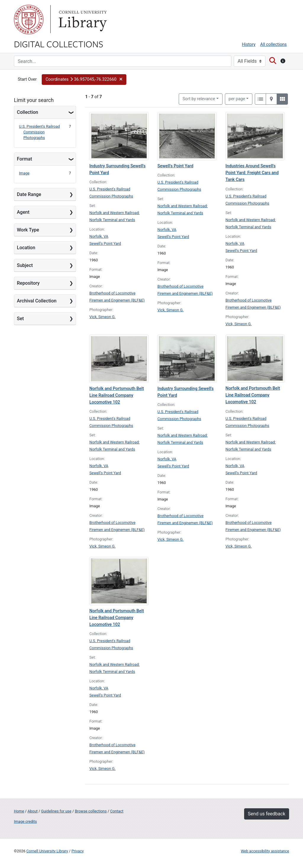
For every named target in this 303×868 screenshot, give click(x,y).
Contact (117, 811)
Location (26, 248)
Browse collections (91, 811)
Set (20, 319)
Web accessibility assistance (265, 851)
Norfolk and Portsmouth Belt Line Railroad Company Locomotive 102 (117, 395)
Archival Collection (37, 301)
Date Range (29, 194)
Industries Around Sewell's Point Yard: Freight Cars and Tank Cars (252, 173)
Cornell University (29, 20)
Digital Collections (59, 44)
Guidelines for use (56, 811)
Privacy (77, 851)
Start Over (27, 79)
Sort (199, 99)
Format (24, 159)
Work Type (28, 230)
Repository (28, 283)
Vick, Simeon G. (103, 317)
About (33, 811)
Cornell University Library (47, 851)
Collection (28, 112)
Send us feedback (267, 814)
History (249, 44)
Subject (25, 265)
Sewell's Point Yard (105, 243)
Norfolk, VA (99, 236)
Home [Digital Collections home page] (19, 811)
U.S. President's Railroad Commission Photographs (39, 132)
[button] (84, 80)
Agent (23, 212)
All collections (273, 44)
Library (82, 20)
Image (24, 173)
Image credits (25, 821)
